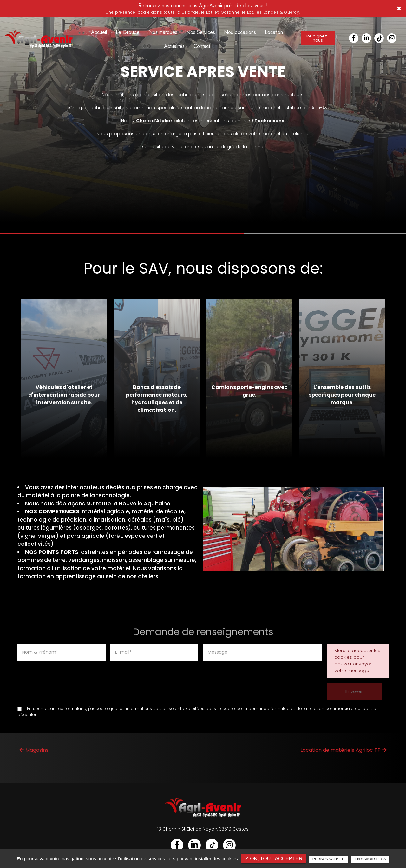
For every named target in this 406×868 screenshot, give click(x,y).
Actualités (174, 46)
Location (274, 32)
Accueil (99, 32)
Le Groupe (128, 32)
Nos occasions (240, 32)
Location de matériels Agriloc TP (344, 750)
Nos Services (201, 32)
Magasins (34, 750)
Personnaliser (329, 859)
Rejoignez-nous (318, 38)
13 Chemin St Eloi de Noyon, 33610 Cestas (203, 829)
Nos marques (163, 32)
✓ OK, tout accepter (274, 859)
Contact (202, 46)
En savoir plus (370, 859)
